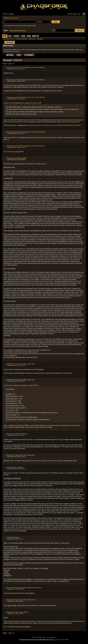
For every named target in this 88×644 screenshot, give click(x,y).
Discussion (10, 588)
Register (35, 36)
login (10, 18)
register (16, 18)
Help (10, 36)
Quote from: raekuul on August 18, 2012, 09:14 (21, 385)
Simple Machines (52, 637)
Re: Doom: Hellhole (23, 612)
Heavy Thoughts (18, 467)
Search (16, 36)
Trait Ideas (16, 537)
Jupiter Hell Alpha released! (18, 31)
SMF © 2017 (43, 637)
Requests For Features (13, 364)
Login (28, 36)
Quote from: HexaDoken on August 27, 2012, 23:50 (23, 103)
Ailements (24, 434)
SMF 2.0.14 (35, 637)
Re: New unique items (28, 364)
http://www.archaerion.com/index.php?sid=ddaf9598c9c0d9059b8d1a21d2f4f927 (54, 125)
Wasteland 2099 (21, 158)
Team (23, 36)
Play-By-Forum (11, 67)
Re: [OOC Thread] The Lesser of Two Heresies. (31, 67)
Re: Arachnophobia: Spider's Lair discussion (28, 588)
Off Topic (9, 467)
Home (5, 36)
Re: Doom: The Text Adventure (26, 600)
